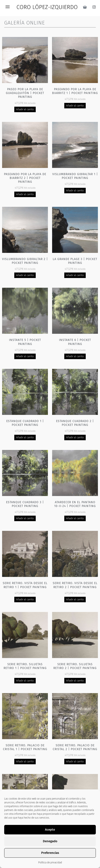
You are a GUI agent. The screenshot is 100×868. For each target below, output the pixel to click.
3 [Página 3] (53, 862)
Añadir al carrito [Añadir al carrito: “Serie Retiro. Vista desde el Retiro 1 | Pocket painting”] (25, 600)
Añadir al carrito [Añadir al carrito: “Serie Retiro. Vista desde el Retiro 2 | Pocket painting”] (75, 600)
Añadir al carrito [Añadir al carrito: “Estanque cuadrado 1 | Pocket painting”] (25, 437)
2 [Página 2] (47, 862)
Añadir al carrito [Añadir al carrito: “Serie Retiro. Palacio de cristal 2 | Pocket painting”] (75, 762)
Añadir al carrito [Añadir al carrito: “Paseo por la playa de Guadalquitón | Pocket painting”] (25, 109)
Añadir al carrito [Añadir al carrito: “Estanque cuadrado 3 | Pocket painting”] (25, 518)
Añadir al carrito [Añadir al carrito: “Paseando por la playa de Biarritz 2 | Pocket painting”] (25, 194)
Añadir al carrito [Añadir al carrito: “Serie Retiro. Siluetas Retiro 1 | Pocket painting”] (25, 681)
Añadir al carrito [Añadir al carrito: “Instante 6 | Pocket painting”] (75, 356)
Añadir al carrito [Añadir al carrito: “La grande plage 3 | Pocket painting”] (75, 275)
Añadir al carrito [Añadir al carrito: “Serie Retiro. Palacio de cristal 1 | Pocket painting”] (25, 762)
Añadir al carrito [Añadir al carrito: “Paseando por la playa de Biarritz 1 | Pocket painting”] (75, 106)
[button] (7, 6)
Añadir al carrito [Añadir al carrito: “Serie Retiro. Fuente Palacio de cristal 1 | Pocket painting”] (25, 846)
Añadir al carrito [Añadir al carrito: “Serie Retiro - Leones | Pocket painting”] (75, 843)
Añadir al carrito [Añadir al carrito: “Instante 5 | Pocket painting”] (25, 356)
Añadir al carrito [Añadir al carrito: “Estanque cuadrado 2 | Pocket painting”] (75, 437)
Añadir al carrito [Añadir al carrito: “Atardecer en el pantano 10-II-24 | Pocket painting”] (75, 518)
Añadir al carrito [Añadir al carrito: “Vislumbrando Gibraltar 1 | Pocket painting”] (75, 191)
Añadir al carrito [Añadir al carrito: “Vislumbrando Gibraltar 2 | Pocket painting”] (25, 275)
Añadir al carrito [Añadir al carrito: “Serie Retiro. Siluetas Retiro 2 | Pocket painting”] (75, 681)
